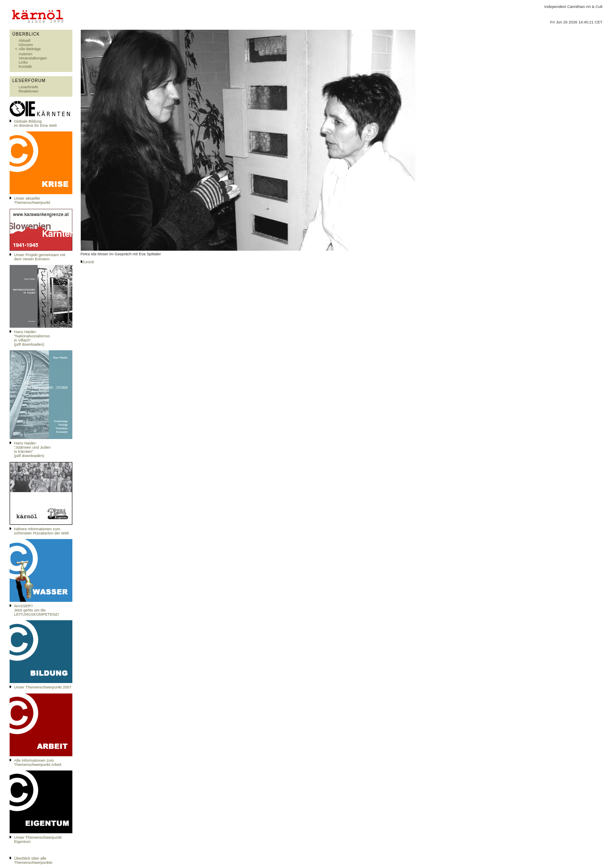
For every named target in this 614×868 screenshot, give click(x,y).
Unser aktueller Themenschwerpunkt (32, 200)
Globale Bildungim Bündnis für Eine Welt (36, 123)
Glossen (26, 45)
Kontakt (26, 67)
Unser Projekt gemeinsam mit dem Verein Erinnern (40, 257)
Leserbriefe (29, 87)
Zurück (88, 262)
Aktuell (25, 41)
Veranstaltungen (33, 58)
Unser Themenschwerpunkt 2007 (43, 687)
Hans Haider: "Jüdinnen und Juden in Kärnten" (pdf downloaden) (32, 449)
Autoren (26, 54)
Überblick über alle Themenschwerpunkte (33, 860)
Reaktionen (29, 91)
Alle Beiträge (30, 49)
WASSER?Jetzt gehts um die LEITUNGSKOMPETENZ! (37, 610)
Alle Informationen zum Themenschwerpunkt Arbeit (38, 763)
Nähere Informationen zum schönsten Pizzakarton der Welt (42, 531)
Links (23, 62)
